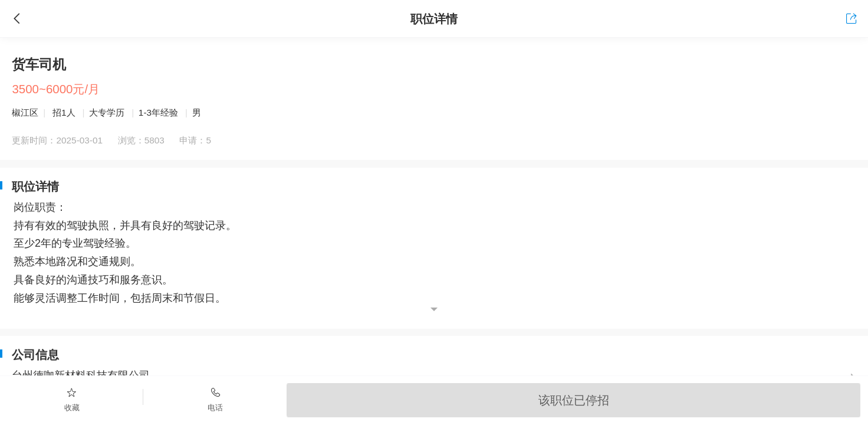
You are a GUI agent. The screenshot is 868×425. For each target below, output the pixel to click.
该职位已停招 (574, 400)
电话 (215, 399)
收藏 (72, 399)
